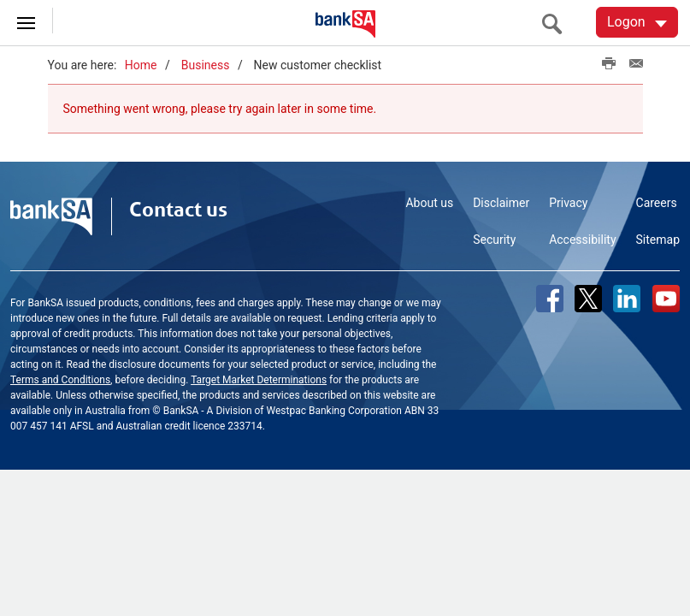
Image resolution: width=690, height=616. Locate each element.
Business (206, 65)
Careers (657, 203)
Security (494, 240)
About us (429, 203)
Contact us (178, 210)
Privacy (568, 203)
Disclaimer (501, 203)
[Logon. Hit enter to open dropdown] (637, 22)
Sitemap (658, 240)
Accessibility (582, 240)
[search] (557, 24)
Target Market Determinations (259, 380)
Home (141, 65)
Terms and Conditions (60, 380)
